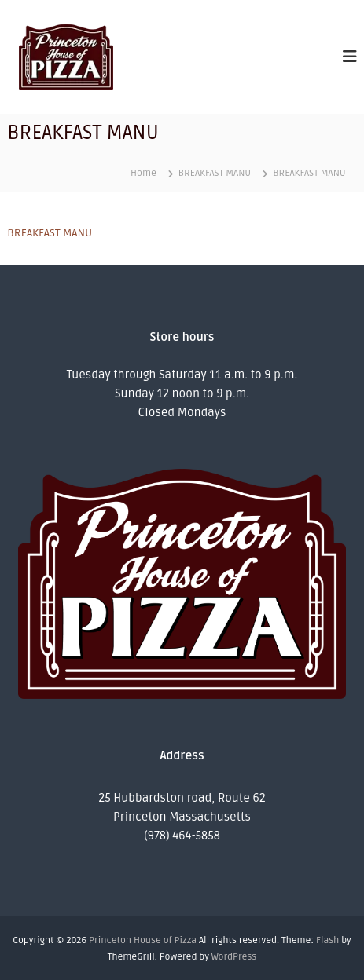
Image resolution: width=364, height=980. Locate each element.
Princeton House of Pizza (143, 940)
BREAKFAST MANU (50, 233)
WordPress (234, 957)
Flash (327, 940)
